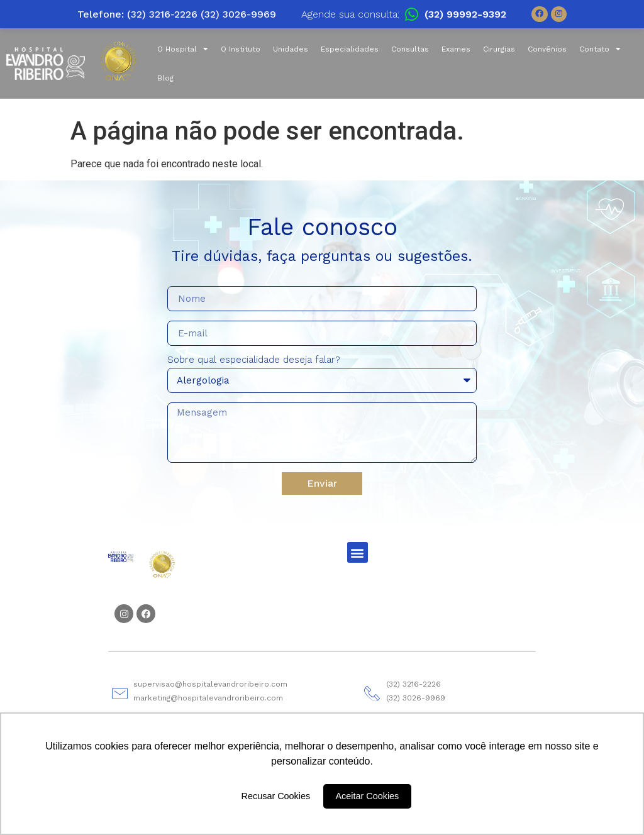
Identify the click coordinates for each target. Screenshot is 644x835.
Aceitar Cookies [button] (368, 796)
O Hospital (183, 49)
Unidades (291, 49)
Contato (600, 49)
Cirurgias (499, 49)
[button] (358, 552)
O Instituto (241, 49)
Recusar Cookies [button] (276, 796)
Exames (456, 49)
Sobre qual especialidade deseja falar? (254, 360)
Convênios (547, 49)
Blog (165, 78)
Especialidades (350, 49)
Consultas (410, 49)
